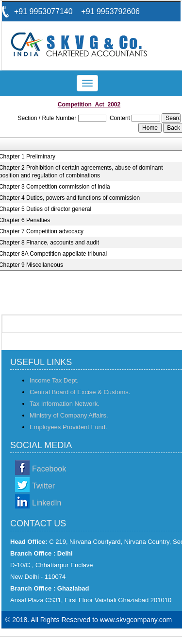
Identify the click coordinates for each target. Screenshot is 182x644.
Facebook (49, 469)
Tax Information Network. (65, 404)
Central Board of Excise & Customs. (80, 392)
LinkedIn (47, 503)
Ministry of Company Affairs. (69, 415)
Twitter (43, 486)
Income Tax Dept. (54, 380)
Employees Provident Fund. (68, 427)
